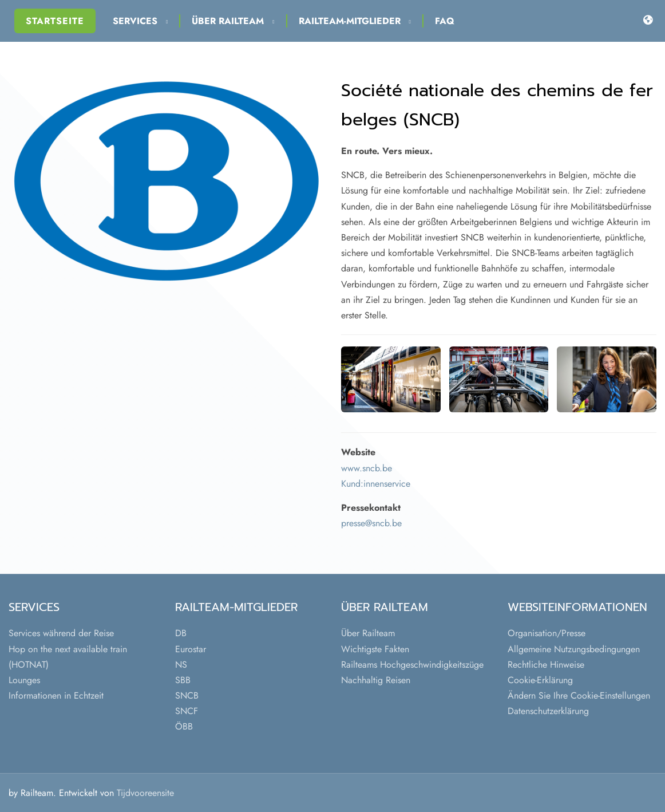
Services (140, 21)
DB (181, 633)
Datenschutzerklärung (548, 711)
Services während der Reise (61, 633)
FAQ (445, 21)
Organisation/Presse (547, 633)
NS (181, 665)
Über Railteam (233, 21)
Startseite (55, 21)
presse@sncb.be (371, 523)
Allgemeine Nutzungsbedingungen (574, 649)
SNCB (187, 695)
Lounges (24, 680)
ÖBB (184, 726)
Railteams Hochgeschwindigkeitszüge (412, 665)
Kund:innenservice (376, 484)
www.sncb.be (367, 468)
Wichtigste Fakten (375, 649)
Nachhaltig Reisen (376, 680)
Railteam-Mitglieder (355, 21)
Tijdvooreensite (145, 793)
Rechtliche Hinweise (546, 665)
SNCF (187, 711)
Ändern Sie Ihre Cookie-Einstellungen (579, 695)
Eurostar (191, 649)
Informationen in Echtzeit (56, 695)
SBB (183, 680)
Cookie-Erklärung (540, 680)
